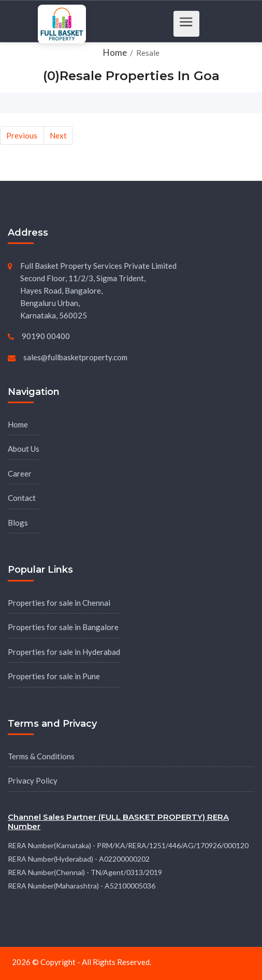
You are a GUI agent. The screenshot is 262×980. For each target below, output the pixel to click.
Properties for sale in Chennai (59, 603)
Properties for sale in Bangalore (63, 627)
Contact (22, 498)
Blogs (18, 523)
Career (20, 473)
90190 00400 (46, 336)
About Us (24, 449)
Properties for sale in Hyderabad (64, 652)
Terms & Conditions (41, 756)
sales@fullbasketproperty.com (75, 357)
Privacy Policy (33, 780)
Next (58, 135)
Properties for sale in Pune (54, 676)
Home (18, 424)
